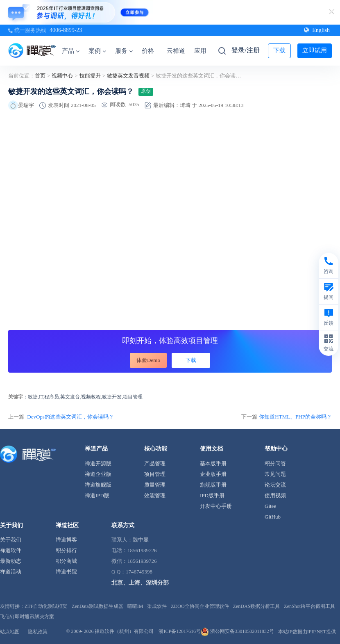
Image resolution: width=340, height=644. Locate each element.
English (317, 30)
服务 (124, 51)
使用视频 (275, 495)
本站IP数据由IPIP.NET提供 (307, 632)
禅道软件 (11, 550)
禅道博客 (66, 540)
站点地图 (10, 632)
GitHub (273, 517)
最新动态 (11, 561)
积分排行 (66, 550)
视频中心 (62, 76)
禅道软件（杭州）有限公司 (124, 631)
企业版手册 (213, 474)
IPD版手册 (212, 495)
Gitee (270, 506)
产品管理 (155, 463)
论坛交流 (275, 485)
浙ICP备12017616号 (180, 631)
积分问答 (275, 463)
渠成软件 (157, 606)
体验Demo (148, 360)
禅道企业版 (98, 474)
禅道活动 (11, 572)
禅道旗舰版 (98, 485)
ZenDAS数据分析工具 (257, 606)
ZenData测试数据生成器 (97, 606)
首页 (40, 76)
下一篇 (287, 417)
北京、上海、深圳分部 (140, 583)
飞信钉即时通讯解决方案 (27, 617)
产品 (71, 51)
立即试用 (315, 50)
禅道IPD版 (97, 495)
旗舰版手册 (213, 485)
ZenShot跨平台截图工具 (309, 606)
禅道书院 (66, 572)
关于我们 (11, 540)
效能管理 (155, 495)
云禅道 (176, 51)
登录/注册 (245, 50)
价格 (148, 51)
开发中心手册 (216, 506)
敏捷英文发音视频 (128, 76)
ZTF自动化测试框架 (46, 606)
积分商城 (66, 561)
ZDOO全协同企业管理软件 (200, 606)
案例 (97, 51)
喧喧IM (135, 606)
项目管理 (155, 474)
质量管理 (155, 485)
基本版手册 (213, 463)
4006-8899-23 (66, 30)
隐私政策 (38, 632)
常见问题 (275, 474)
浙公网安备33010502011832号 (237, 631)
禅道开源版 (98, 463)
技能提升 (90, 76)
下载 (279, 50)
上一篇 (61, 417)
